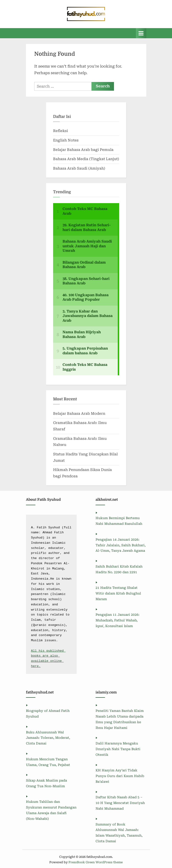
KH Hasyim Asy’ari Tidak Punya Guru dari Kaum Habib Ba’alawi (120, 776)
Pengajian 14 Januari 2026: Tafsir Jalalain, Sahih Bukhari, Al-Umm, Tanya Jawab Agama (121, 545)
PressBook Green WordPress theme (96, 862)
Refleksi (61, 131)
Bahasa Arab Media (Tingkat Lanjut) (86, 159)
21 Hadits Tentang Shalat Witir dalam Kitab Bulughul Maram (118, 593)
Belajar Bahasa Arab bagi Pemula (83, 150)
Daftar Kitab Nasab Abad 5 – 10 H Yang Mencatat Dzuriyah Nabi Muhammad (120, 803)
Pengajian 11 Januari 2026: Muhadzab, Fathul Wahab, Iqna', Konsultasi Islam (117, 620)
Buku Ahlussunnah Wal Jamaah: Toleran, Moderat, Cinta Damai (48, 738)
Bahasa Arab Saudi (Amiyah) (79, 168)
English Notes (66, 140)
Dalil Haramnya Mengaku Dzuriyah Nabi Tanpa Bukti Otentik (118, 749)
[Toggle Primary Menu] (141, 33)
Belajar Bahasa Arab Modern (79, 414)
